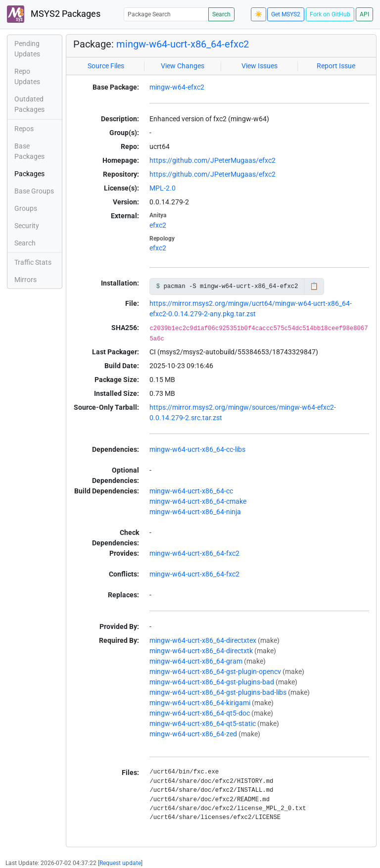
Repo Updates (27, 76)
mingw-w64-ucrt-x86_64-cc (191, 491)
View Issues (260, 66)
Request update (120, 863)
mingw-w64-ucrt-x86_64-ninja (195, 512)
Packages (29, 174)
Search (221, 14)
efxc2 (158, 225)
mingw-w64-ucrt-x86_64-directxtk (201, 651)
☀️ (259, 14)
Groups (26, 208)
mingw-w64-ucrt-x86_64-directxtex (203, 640)
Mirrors (25, 280)
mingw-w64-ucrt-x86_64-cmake (198, 501)
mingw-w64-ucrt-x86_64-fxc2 (194, 553)
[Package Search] (166, 14)
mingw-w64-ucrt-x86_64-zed (193, 734)
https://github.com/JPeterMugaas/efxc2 (213, 160)
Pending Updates (27, 49)
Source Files (106, 66)
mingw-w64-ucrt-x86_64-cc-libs (197, 449)
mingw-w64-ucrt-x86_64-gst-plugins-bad (212, 682)
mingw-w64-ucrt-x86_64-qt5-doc (200, 713)
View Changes (183, 66)
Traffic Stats (33, 262)
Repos (24, 129)
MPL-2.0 (163, 188)
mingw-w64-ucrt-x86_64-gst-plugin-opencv (215, 672)
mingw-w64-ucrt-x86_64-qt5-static (203, 723)
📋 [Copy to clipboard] (314, 286)
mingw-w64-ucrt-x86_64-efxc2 (183, 44)
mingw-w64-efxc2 (177, 87)
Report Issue (336, 66)
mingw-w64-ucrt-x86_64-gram (196, 661)
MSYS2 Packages (54, 14)
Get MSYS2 (286, 14)
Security (27, 226)
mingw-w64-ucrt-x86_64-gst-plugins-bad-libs (218, 692)
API (364, 14)
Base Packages (29, 151)
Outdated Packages (29, 104)
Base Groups (34, 191)
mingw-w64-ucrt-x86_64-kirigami (200, 703)
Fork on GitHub (330, 14)
